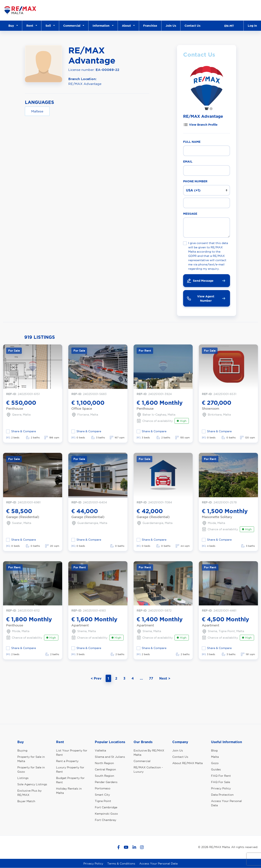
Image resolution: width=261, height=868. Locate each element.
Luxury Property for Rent (70, 770)
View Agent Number (200, 298)
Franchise (150, 26)
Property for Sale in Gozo (31, 770)
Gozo (215, 763)
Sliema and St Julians (110, 757)
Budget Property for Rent (70, 780)
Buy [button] (12, 26)
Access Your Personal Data (226, 803)
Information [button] (102, 26)
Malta (215, 757)
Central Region (105, 769)
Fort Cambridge (106, 807)
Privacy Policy (221, 788)
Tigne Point (103, 801)
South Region (105, 776)
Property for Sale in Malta (31, 759)
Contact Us (192, 26)
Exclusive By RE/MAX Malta (149, 753)
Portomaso (103, 788)
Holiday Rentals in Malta (69, 791)
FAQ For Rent (221, 776)
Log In (252, 26)
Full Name (192, 142)
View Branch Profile (203, 125)
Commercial (142, 761)
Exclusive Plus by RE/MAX (29, 793)
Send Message (200, 281)
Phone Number (195, 181)
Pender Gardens (106, 782)
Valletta (100, 750)
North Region (104, 763)
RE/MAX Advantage (85, 84)
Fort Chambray (106, 820)
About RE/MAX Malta (187, 763)
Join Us (171, 26)
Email (188, 161)
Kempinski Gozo (106, 814)
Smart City (102, 795)
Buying (22, 750)
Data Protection (222, 795)
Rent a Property (67, 761)
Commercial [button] (73, 26)
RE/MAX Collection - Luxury (148, 770)
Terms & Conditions (121, 864)
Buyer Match (26, 801)
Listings (23, 778)
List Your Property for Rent (72, 753)
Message (190, 214)
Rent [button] (31, 26)
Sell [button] (49, 26)
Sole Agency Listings (32, 784)
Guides (216, 769)
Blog (214, 750)
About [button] (127, 26)
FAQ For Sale (221, 782)
